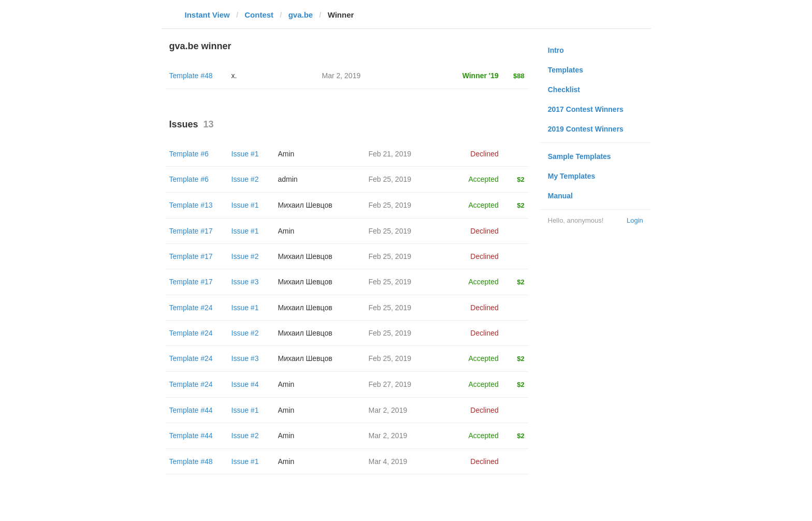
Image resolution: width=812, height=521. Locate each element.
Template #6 (189, 154)
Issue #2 (245, 179)
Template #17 (191, 231)
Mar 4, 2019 (388, 461)
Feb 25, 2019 (390, 179)
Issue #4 (245, 384)
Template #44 (191, 410)
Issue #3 (245, 282)
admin (288, 179)
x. (234, 76)
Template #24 (191, 308)
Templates (565, 70)
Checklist (564, 90)
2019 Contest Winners (586, 129)
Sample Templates (579, 156)
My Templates (572, 176)
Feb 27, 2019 (390, 384)
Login (635, 220)
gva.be (301, 15)
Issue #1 (245, 154)
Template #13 (191, 205)
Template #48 (191, 76)
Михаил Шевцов (305, 205)
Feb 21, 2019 (390, 154)
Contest (259, 15)
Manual (560, 196)
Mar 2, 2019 (388, 410)
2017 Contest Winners (586, 109)
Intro (556, 50)
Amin (286, 154)
